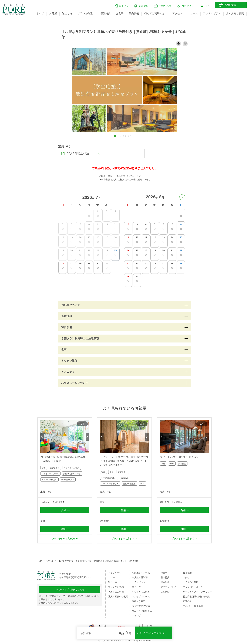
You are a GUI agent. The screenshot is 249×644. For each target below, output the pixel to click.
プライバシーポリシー (194, 587)
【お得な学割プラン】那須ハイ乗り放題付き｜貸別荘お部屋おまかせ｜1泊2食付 (98, 561)
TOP (39, 561)
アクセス (177, 13)
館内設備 (134, 13)
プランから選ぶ (86, 13)
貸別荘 (50, 561)
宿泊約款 (187, 601)
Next (87, 437)
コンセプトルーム (141, 597)
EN (208, 6)
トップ (40, 13)
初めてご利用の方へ (156, 13)
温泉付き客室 (139, 601)
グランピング (139, 582)
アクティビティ (212, 13)
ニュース (193, 13)
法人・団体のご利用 (118, 597)
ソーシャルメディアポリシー (197, 592)
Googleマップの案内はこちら (70, 590)
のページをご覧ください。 (59, 603)
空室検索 (165, 592)
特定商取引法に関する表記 (196, 597)
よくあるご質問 (235, 13)
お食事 (120, 13)
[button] (115, 136)
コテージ (136, 587)
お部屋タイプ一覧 (141, 573)
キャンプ (136, 616)
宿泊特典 (106, 13)
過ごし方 (67, 13)
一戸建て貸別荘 (140, 577)
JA (201, 6)
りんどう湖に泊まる (142, 611)
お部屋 (53, 13)
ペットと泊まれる (141, 592)
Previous (42, 437)
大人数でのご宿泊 (141, 606)
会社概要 (187, 573)
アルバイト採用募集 (193, 606)
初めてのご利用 (116, 592)
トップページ (115, 573)
